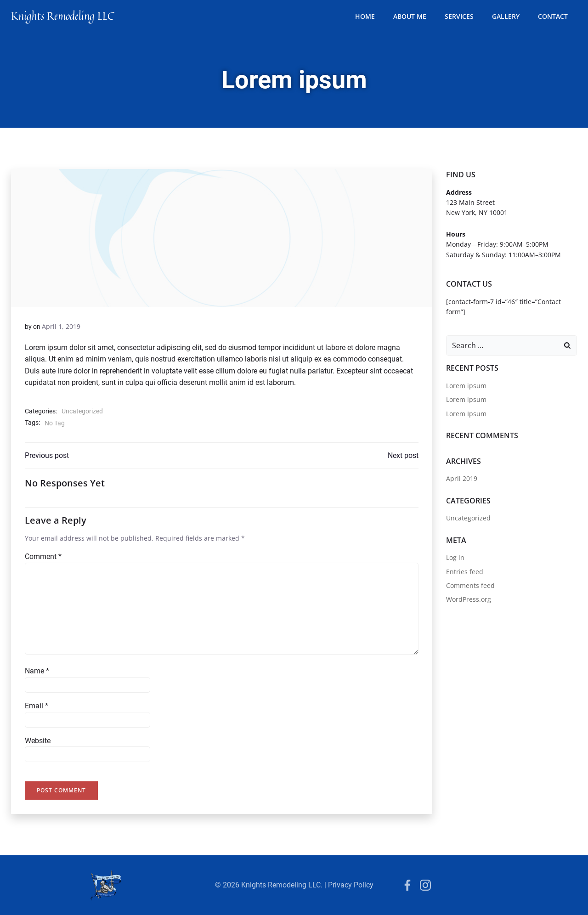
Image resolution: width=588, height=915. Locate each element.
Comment (43, 556)
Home (365, 16)
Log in (455, 557)
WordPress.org (469, 599)
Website (38, 741)
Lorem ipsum (466, 386)
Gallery (506, 16)
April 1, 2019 (61, 326)
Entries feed (465, 572)
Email (37, 706)
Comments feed (470, 585)
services (459, 16)
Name (37, 671)
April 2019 (462, 478)
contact (553, 16)
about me (410, 16)
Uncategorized (82, 411)
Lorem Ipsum (466, 414)
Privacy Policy (351, 885)
